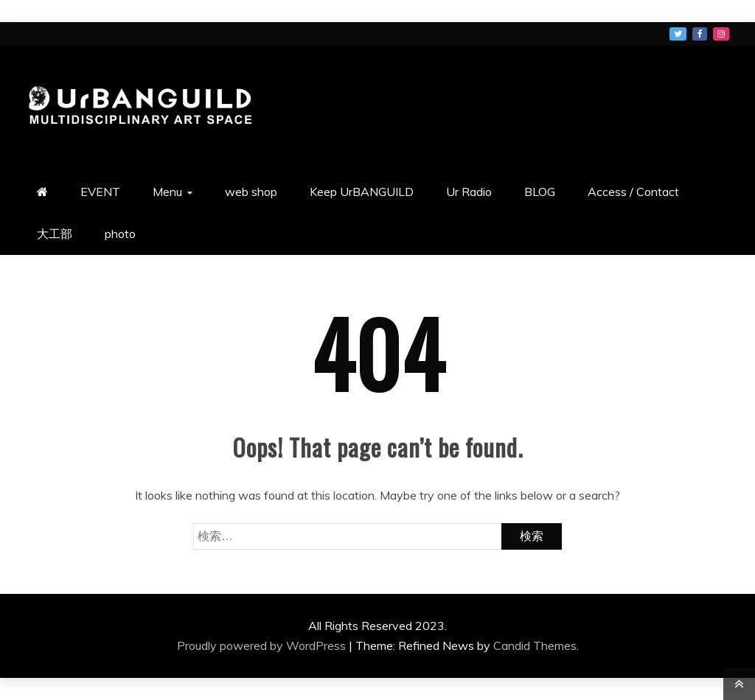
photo (120, 234)
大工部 (55, 234)
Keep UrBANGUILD (362, 192)
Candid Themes (535, 645)
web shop (251, 192)
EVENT (100, 192)
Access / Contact (633, 192)
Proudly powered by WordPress (263, 645)
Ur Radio (469, 192)
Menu (167, 192)
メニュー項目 (678, 34)
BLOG (540, 192)
